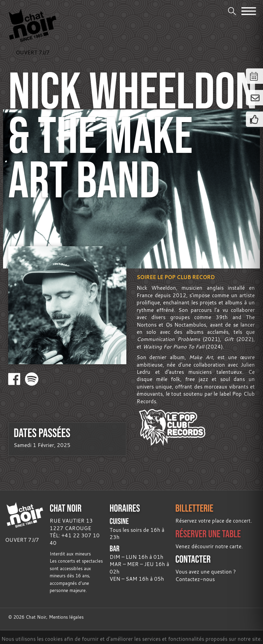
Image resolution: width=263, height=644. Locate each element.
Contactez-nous (195, 579)
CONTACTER (193, 559)
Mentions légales (66, 617)
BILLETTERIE (194, 508)
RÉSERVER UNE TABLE (208, 534)
